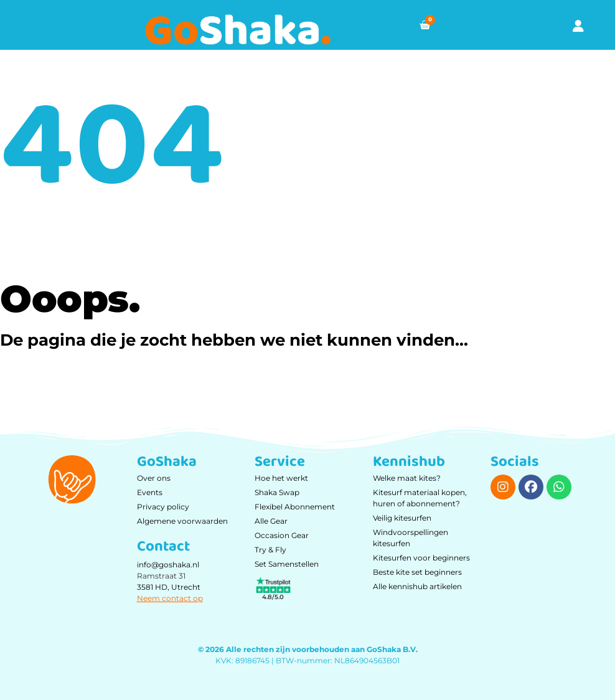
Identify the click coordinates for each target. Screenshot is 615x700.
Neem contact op (170, 598)
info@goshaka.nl (168, 565)
